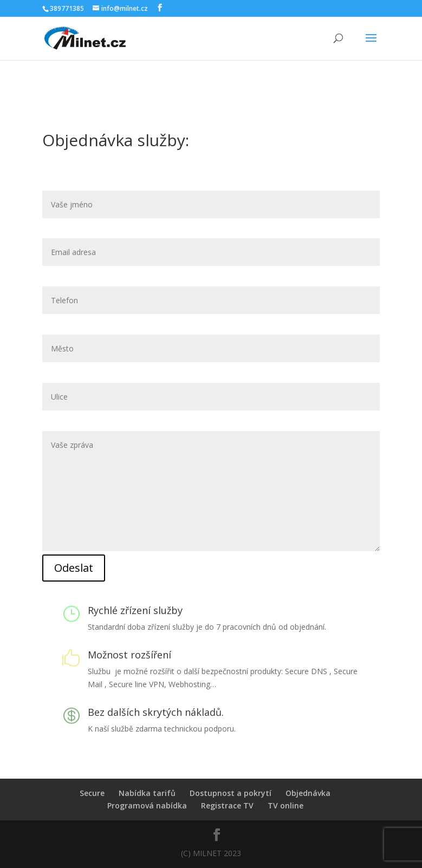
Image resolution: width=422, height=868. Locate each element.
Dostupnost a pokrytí (231, 793)
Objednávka (308, 793)
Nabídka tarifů (147, 793)
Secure (92, 793)
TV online (285, 805)
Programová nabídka (147, 805)
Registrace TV (227, 805)
